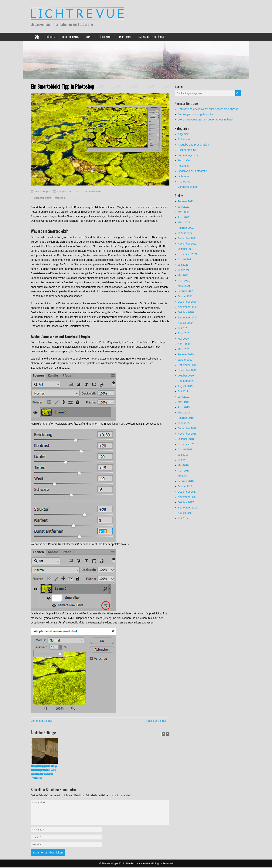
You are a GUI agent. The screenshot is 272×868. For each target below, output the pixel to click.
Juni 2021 (184, 270)
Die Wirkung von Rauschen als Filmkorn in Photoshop (100, 768)
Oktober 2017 (186, 502)
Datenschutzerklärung (151, 37)
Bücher (51, 37)
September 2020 (188, 317)
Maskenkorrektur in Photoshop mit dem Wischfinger (69, 770)
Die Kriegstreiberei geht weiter (195, 114)
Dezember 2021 (187, 238)
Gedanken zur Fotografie (192, 171)
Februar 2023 (186, 201)
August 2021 (185, 259)
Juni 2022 (184, 207)
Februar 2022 (186, 228)
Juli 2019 (183, 391)
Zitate (89, 37)
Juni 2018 (184, 460)
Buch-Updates (70, 37)
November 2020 (187, 307)
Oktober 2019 (186, 376)
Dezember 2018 (187, 428)
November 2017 (187, 497)
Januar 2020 (185, 360)
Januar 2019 (185, 423)
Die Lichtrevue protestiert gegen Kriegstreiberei (205, 120)
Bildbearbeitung (43, 198)
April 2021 (184, 281)
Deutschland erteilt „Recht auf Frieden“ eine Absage (208, 109)
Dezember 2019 (187, 365)
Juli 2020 (183, 328)
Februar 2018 (186, 481)
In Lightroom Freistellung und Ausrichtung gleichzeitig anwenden (156, 770)
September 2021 (188, 254)
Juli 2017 (183, 518)
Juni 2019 (184, 397)
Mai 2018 (183, 465)
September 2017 (188, 508)
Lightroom (184, 176)
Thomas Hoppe (42, 192)
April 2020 (184, 344)
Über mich (106, 37)
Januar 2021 (185, 296)
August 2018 (185, 449)
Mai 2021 (183, 275)
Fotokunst (184, 166)
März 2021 (184, 286)
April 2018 (184, 471)
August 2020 (185, 323)
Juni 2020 (184, 333)
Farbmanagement (188, 155)
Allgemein (184, 134)
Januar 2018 (185, 486)
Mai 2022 (183, 212)
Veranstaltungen (187, 187)
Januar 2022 (185, 233)
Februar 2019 (186, 418)
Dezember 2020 (187, 302)
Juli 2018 (183, 455)
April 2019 (184, 407)
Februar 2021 (186, 291)
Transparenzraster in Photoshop (126, 768)
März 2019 (184, 413)
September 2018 (188, 444)
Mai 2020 (183, 339)
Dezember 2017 (187, 492)
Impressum (125, 37)
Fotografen (184, 160)
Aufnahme (184, 139)
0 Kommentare (92, 191)
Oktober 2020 (186, 312)
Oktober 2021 (186, 249)
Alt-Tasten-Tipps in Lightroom (40, 768)
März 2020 (184, 349)
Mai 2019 (183, 402)
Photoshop (59, 198)
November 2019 (187, 370)
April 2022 (184, 217)
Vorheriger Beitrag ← (43, 721)
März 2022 (184, 222)
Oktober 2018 (186, 439)
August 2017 (185, 513)
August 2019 (185, 386)
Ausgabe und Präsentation (193, 145)
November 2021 (187, 244)
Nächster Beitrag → (158, 721)
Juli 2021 (183, 265)
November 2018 (187, 434)
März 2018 (184, 476)
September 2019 (188, 381)
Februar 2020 (186, 354)
